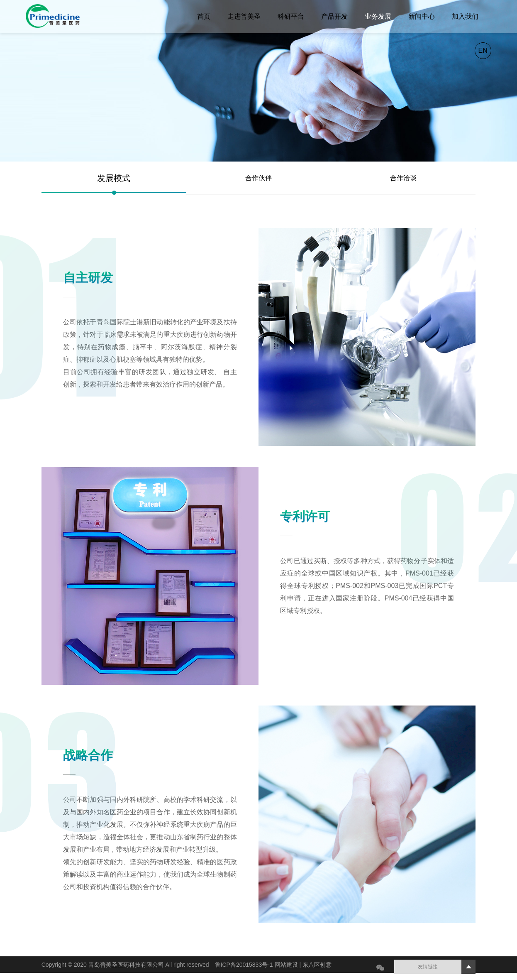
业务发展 (378, 16)
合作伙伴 (258, 178)
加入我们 (465, 16)
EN (483, 50)
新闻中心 (422, 16)
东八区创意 (317, 965)
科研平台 (291, 16)
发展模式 (114, 178)
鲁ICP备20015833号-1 (245, 965)
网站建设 (287, 965)
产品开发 (334, 16)
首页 (204, 16)
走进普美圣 (244, 16)
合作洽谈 (403, 178)
